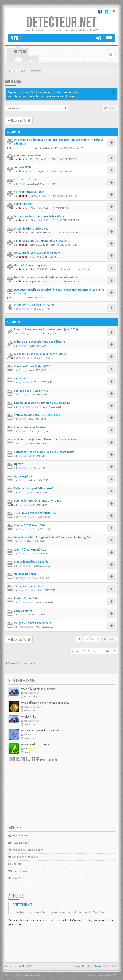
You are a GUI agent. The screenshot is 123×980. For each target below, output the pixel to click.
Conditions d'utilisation (23, 857)
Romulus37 (25, 309)
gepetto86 (25, 382)
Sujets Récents (18, 836)
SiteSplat (98, 966)
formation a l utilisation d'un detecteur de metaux (46, 277)
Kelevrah (24, 553)
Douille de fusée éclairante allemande (37, 501)
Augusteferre (27, 590)
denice (22, 419)
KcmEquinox (26, 627)
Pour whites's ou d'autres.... (31, 427)
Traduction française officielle (19, 975)
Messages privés (19, 843)
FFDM (22, 184)
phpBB (21, 966)
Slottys (23, 370)
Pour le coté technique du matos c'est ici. (72, 269)
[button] (114, 651)
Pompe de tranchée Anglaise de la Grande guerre (44, 452)
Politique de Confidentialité (25, 850)
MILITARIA (13, 82)
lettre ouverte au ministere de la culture (39, 216)
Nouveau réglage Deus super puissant (37, 253)
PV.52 (22, 541)
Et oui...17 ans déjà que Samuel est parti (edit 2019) (46, 329)
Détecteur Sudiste (30, 407)
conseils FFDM (23, 167)
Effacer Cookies (19, 871)
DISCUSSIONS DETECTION (71, 148)
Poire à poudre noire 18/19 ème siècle (37, 415)
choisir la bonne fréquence (30, 265)
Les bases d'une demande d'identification (40, 354)
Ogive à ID (20, 464)
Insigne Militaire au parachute (33, 623)
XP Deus (56, 257)
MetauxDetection (22, 148)
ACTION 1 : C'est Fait (27, 180)
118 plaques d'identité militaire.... (35, 513)
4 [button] (89, 651)
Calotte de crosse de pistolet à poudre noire (42, 403)
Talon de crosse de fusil (29, 586)
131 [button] (107, 651)
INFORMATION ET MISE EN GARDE (34, 305)
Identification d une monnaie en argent (45, 703)
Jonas (22, 614)
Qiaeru (40, 975)
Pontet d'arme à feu (27, 598)
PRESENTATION (23, 204)
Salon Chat (16, 878)
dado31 (23, 468)
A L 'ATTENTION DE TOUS (29, 192)
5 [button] (94, 651)
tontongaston (27, 333)
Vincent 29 (25, 431)
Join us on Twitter (34, 759)
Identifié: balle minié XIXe (30, 550)
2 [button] (78, 651)
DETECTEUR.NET (61, 23)
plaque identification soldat (32, 562)
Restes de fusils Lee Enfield (31, 391)
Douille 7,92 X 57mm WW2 (30, 525)
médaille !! (21, 378)
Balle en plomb (23, 611)
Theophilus (19, 297)
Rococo (23, 159)
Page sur (92, 639)
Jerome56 (25, 578)
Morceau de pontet (26, 574)
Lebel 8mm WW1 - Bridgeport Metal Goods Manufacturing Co (52, 537)
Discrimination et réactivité (31, 229)
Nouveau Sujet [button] (19, 120)
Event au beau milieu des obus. (40, 731)
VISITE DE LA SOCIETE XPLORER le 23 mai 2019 (42, 241)
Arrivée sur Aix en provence (38, 689)
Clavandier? (29, 717)
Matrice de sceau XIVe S (36, 744)
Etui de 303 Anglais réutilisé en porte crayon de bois (46, 439)
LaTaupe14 (25, 566)
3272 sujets (110, 108)
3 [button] (83, 651)
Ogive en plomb (24, 476)
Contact (15, 864)
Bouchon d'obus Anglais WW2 (32, 366)
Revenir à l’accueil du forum (22, 663)
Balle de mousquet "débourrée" (34, 488)
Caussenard (25, 602)
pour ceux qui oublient (28, 155)
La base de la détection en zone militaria (39, 342)
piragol (23, 346)
